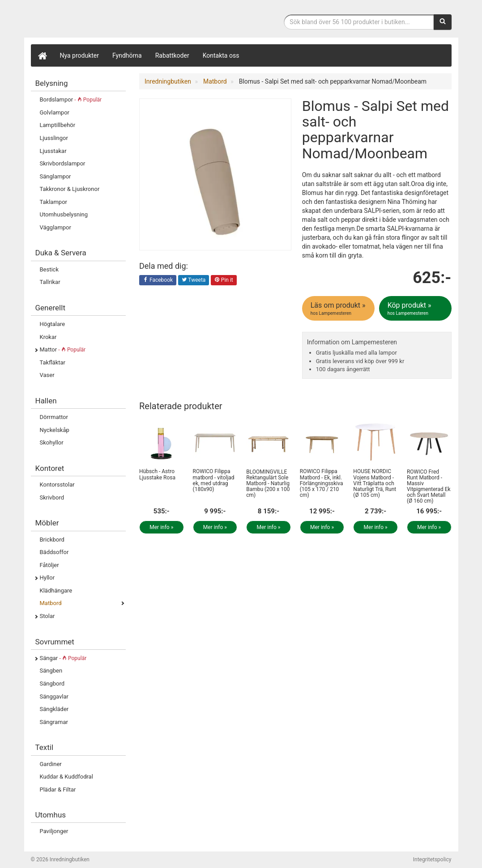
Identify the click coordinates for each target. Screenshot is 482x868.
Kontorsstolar (57, 485)
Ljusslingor (54, 138)
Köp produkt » (416, 309)
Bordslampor (71, 100)
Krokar (48, 337)
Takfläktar (53, 362)
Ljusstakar (53, 151)
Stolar (47, 616)
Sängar (63, 658)
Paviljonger (54, 831)
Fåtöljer (49, 565)
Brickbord (52, 540)
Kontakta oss (221, 55)
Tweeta (194, 280)
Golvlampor (55, 112)
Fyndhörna (127, 55)
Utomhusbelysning (64, 214)
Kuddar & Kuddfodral (66, 777)
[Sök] (443, 22)
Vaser (47, 375)
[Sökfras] (359, 22)
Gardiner (51, 764)
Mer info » (161, 527)
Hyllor (47, 578)
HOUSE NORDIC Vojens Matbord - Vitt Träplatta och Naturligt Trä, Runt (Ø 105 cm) (375, 483)
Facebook (158, 280)
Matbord (51, 603)
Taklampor (53, 202)
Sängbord (52, 684)
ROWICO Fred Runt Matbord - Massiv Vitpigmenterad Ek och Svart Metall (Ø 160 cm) (429, 487)
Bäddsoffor (54, 552)
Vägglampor (55, 227)
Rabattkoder (172, 55)
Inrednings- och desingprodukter (98, 19)
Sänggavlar (54, 697)
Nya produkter (80, 55)
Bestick (49, 269)
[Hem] (42, 55)
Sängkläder (54, 709)
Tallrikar (50, 282)
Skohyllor (52, 442)
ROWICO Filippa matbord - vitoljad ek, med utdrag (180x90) (214, 480)
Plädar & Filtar (58, 790)
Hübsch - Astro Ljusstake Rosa (157, 474)
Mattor (63, 349)
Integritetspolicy (432, 860)
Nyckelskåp (55, 430)
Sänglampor (55, 176)
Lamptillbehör (58, 125)
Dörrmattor (54, 417)
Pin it (224, 280)
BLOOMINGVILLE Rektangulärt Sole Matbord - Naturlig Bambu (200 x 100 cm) (268, 484)
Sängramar (54, 722)
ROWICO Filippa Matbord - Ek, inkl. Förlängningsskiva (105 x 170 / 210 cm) (322, 483)
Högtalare (53, 324)
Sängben (51, 671)
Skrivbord (52, 498)
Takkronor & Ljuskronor (70, 189)
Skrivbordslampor (63, 163)
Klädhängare (56, 591)
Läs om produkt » (339, 309)
